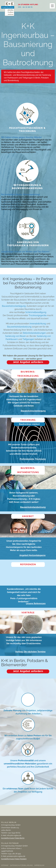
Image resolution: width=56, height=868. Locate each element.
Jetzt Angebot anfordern (28, 362)
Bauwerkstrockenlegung (14, 306)
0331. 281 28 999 (14, 854)
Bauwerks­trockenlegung (28, 374)
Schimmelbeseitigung (36, 312)
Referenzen (28, 564)
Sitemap (5, 865)
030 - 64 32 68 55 (25, 7)
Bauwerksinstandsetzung (19, 327)
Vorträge (28, 613)
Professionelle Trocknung (33, 459)
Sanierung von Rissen (15, 336)
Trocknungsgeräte (38, 315)
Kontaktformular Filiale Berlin (13, 838)
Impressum (39, 865)
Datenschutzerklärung (21, 865)
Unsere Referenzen (36, 604)
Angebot (28, 516)
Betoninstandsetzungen (34, 333)
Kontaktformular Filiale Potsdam (14, 859)
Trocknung (28, 420)
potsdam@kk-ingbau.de (16, 856)
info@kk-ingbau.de (14, 835)
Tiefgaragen (29, 339)
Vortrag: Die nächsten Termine (30, 652)
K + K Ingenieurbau (8, 11)
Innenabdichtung (38, 324)
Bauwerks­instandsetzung (28, 470)
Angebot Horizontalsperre (32, 555)
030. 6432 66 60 (14, 833)
